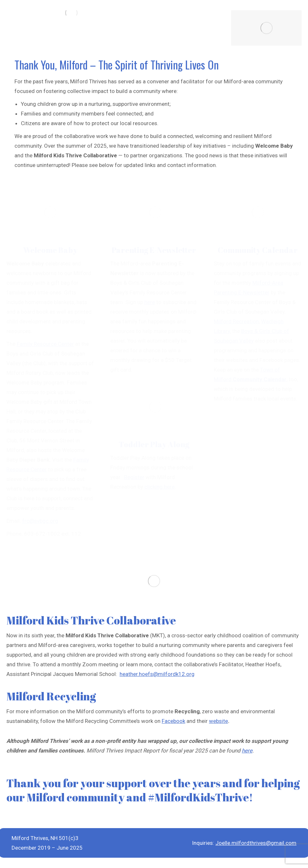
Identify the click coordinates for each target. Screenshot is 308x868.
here (247, 751)
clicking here (159, 487)
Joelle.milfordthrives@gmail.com (256, 843)
